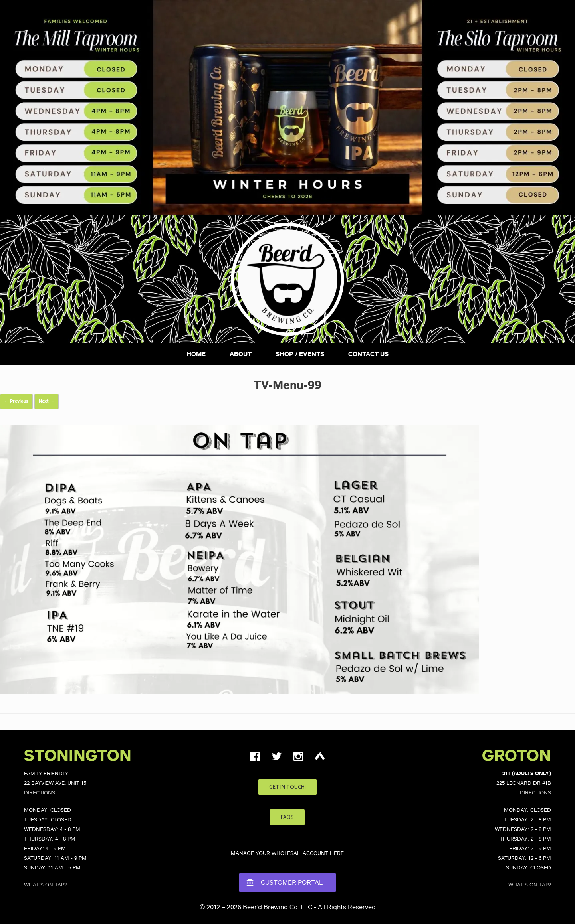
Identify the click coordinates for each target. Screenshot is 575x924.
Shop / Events (300, 354)
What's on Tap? (45, 885)
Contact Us (368, 354)
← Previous (16, 401)
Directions (40, 793)
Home (196, 354)
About (241, 354)
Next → (47, 401)
